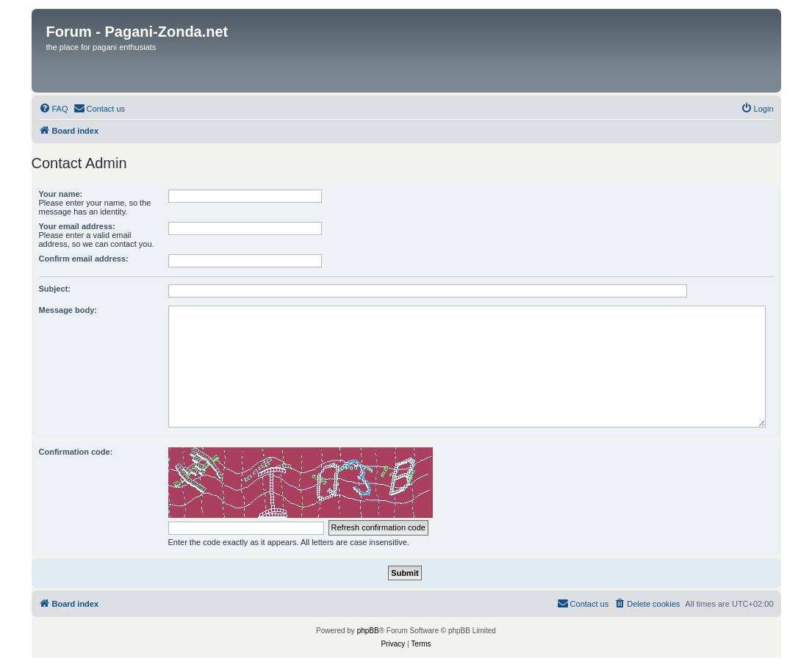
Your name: (61, 194)
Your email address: (77, 226)
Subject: (55, 289)
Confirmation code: (76, 452)
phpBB (368, 631)
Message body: (68, 310)
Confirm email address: (84, 259)
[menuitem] (54, 109)
